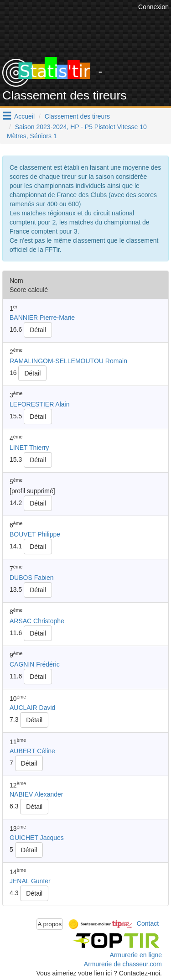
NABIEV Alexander (36, 794)
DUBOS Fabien (31, 578)
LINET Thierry (29, 448)
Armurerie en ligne (136, 955)
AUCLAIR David (32, 708)
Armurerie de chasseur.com (123, 964)
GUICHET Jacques (37, 838)
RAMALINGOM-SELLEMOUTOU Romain (68, 361)
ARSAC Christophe (37, 621)
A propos (50, 924)
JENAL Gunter (30, 881)
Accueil (24, 116)
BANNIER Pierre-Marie (42, 318)
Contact (148, 923)
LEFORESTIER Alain (40, 404)
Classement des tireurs (77, 116)
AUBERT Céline (32, 751)
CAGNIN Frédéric (35, 664)
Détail (38, 330)
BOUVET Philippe (35, 534)
